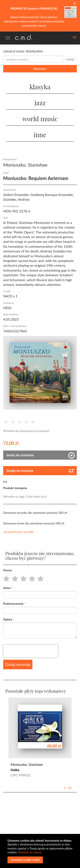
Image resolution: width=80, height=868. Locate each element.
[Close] (74, 4)
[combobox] (33, 59)
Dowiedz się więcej (30, 852)
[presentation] (31, 651)
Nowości (40, 68)
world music (40, 119)
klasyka (40, 87)
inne (40, 135)
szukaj (70, 59)
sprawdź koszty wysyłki (18, 532)
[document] (41, 851)
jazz (40, 103)
